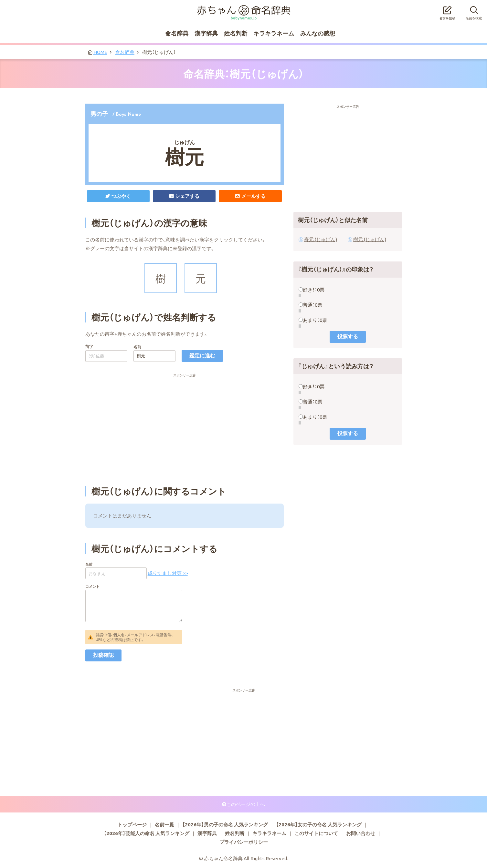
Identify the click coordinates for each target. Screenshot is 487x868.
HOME (100, 52)
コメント (92, 586)
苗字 (89, 346)
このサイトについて (316, 833)
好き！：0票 (314, 290)
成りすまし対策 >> (168, 573)
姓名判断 (236, 33)
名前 (137, 347)
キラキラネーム (274, 33)
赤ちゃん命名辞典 (244, 9)
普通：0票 (312, 305)
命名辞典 (177, 33)
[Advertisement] (185, 389)
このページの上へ (246, 804)
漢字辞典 (206, 33)
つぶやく (121, 196)
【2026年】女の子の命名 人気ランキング (319, 824)
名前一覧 (164, 824)
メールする (254, 196)
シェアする (187, 196)
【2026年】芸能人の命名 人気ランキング (147, 833)
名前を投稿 (447, 11)
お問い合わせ (361, 833)
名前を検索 (474, 11)
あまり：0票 (315, 320)
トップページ (132, 824)
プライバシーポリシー (244, 842)
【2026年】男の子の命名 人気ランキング (225, 824)
